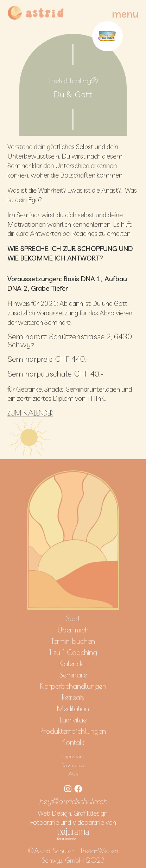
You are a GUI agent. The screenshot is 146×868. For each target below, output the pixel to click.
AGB (73, 774)
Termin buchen (73, 641)
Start (73, 618)
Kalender (73, 663)
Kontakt (73, 742)
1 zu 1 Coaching (73, 652)
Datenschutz (73, 765)
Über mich (73, 630)
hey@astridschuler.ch (73, 801)
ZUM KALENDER (30, 413)
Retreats (73, 697)
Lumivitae (73, 720)
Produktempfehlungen (73, 731)
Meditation (73, 708)
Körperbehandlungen (73, 686)
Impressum (73, 756)
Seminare (73, 675)
